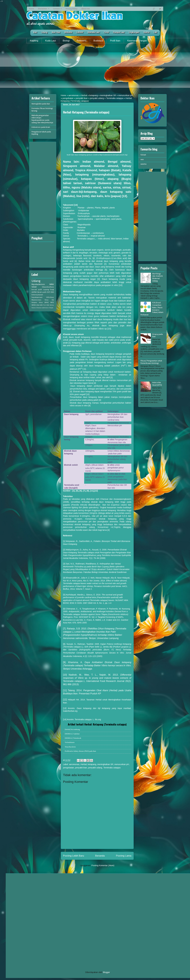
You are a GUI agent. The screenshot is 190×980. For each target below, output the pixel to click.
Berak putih (42, 292)
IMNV (52, 284)
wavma (143, 164)
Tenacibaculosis (70, 747)
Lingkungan (134, 32)
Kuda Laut (50, 41)
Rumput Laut (119, 32)
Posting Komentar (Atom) (103, 865)
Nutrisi (146, 32)
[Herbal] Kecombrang (72, 729)
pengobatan (68, 98)
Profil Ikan (115, 41)
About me (86, 9)
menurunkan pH (126, 95)
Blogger (106, 972)
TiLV (45, 305)
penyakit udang (97, 98)
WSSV (34, 305)
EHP (48, 292)
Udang (44, 32)
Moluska (68, 32)
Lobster (80, 32)
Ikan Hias (56, 32)
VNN (48, 305)
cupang (46, 290)
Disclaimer (43, 9)
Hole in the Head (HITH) (157, 384)
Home (31, 9)
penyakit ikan (82, 98)
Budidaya (98, 41)
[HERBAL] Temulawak (73, 738)
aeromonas (74, 95)
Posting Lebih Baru (74, 856)
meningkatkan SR (108, 95)
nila (38, 305)
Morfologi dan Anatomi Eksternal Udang (158, 277)
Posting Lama (124, 856)
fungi (52, 290)
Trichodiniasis (70, 742)
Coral (106, 32)
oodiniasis (45, 308)
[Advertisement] (95, 68)
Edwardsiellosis (48, 287)
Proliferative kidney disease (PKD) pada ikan (80, 751)
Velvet (34, 287)
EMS (52, 292)
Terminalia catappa (115, 98)
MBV (41, 305)
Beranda (100, 856)
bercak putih (37, 290)
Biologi (66, 41)
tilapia (51, 308)
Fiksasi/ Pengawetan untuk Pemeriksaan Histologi (151, 362)
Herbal (84, 95)
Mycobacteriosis (38, 284)
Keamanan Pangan (137, 41)
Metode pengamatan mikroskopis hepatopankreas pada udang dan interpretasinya (42, 119)
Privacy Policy (71, 9)
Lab (155, 32)
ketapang (94, 95)
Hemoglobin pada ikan (41, 104)
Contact (56, 9)
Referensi (81, 41)
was (142, 160)
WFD (52, 303)
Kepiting (34, 41)
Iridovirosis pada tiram (41, 127)
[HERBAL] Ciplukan (72, 734)
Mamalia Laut (94, 32)
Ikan (35, 32)
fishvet (143, 155)
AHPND (34, 292)
